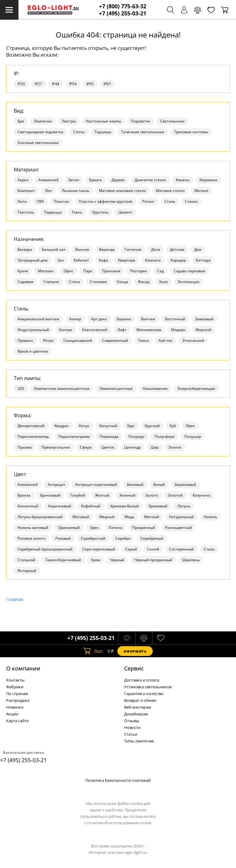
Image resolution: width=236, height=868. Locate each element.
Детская (177, 249)
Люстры (69, 121)
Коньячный (28, 506)
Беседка (25, 249)
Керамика (208, 180)
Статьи (131, 734)
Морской (203, 330)
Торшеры (103, 132)
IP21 (38, 84)
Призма (25, 447)
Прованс (25, 340)
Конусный (108, 426)
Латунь (184, 506)
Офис (69, 271)
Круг (131, 426)
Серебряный (152, 538)
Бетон (74, 180)
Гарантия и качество (144, 694)
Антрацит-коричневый (96, 484)
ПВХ (40, 201)
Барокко (124, 319)
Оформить (135, 651)
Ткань (77, 212)
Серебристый (93, 538)
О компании (23, 668)
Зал (61, 260)
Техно (143, 340)
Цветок (108, 447)
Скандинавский (78, 340)
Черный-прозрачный (153, 560)
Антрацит (57, 484)
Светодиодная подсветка (40, 132)
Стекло (191, 201)
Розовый (63, 538)
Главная (15, 599)
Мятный (152, 517)
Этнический (193, 340)
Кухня (23, 271)
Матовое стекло (170, 191)
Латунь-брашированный (40, 517)
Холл (163, 282)
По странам (17, 694)
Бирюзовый (185, 484)
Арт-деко (99, 319)
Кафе (104, 260)
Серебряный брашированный (45, 549)
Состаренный (181, 549)
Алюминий (49, 180)
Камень (183, 180)
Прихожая (111, 271)
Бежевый (135, 484)
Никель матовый (33, 528)
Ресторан (139, 271)
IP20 (21, 84)
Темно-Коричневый (63, 560)
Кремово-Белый (125, 506)
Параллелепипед (33, 436)
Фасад (144, 282)
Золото (152, 495)
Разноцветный (179, 528)
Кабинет (81, 260)
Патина (115, 528)
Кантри (66, 330)
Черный (117, 560)
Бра (21, 121)
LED (21, 388)
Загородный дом (33, 260)
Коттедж (203, 260)
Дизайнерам (136, 714)
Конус (84, 426)
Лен (48, 191)
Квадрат (62, 426)
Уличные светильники (38, 143)
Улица (122, 282)
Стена (74, 282)
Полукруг (137, 436)
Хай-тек (165, 340)
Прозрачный (144, 528)
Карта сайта (17, 721)
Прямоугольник (56, 447)
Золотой (175, 495)
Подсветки (141, 121)
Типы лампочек (139, 741)
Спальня (51, 282)
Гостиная (133, 249)
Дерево (118, 180)
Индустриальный (33, 330)
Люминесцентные (116, 388)
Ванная (82, 249)
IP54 (73, 84)
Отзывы (132, 721)
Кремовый (158, 506)
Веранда (107, 249)
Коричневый (60, 506)
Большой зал (54, 249)
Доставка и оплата (142, 680)
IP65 (90, 84)
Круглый (152, 426)
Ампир (75, 319)
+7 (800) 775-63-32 (123, 6)
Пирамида (109, 436)
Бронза (24, 495)
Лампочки (43, 121)
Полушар (193, 436)
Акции (12, 714)
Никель (210, 517)
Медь (129, 517)
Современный (115, 340)
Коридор (178, 260)
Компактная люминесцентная (62, 388)
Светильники (172, 121)
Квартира (127, 260)
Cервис (134, 668)
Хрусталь (100, 212)
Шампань (191, 560)
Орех (94, 528)
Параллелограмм (74, 436)
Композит (26, 191)
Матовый (81, 517)
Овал (190, 426)
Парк (88, 271)
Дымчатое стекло (150, 180)
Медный (107, 517)
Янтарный (27, 571)
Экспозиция (189, 282)
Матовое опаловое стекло (122, 191)
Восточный (175, 319)
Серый (131, 549)
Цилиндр (132, 447)
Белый (159, 484)
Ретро (48, 340)
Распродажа (18, 700)
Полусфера (165, 436)
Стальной (26, 560)
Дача (156, 249)
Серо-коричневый (99, 549)
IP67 (107, 84)
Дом (198, 249)
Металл (201, 191)
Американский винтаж (38, 319)
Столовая (98, 282)
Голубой (78, 495)
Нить (22, 201)
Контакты (15, 680)
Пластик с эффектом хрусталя (106, 201)
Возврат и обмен (140, 700)
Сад (160, 271)
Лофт (122, 330)
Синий (153, 549)
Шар (155, 447)
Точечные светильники (143, 132)
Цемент (125, 212)
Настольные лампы (103, 121)
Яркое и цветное (33, 351)
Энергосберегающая (196, 388)
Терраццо (53, 212)
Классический (95, 330)
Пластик (61, 201)
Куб (173, 426)
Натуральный (181, 517)
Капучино (201, 495)
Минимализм (149, 330)
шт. (94, 651)
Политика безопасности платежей (118, 780)
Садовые (26, 282)
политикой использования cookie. (120, 823)
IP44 (56, 84)
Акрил (23, 180)
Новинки (15, 707)
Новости (132, 727)
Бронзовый (50, 495)
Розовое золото (31, 538)
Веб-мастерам (138, 707)
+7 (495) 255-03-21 (123, 13)
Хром (96, 560)
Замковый (204, 319)
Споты (79, 132)
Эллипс (175, 447)
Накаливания (155, 388)
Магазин (46, 271)
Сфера (86, 447)
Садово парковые (189, 271)
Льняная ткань (75, 191)
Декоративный (31, 426)
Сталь (170, 201)
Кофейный (91, 506)
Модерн (178, 330)
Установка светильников (148, 687)
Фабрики (15, 687)
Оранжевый (69, 528)
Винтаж (148, 319)
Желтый (102, 495)
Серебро (123, 538)
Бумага (95, 180)
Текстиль (26, 212)
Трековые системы (191, 132)
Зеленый (127, 495)
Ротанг (148, 201)
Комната (153, 260)
